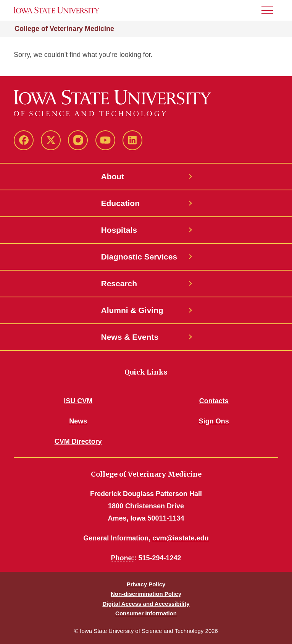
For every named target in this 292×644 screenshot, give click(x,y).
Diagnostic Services (139, 257)
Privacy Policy (146, 584)
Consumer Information (146, 613)
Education (121, 203)
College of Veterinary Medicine (64, 29)
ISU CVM (78, 401)
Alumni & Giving (132, 310)
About (113, 176)
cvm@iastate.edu (181, 538)
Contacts (214, 401)
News (78, 421)
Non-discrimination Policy (146, 594)
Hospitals (119, 230)
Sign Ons (214, 421)
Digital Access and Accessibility (146, 604)
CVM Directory (78, 441)
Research (119, 283)
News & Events (130, 337)
